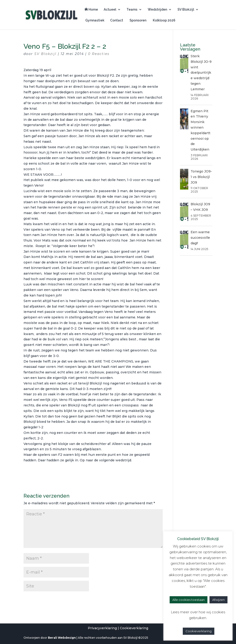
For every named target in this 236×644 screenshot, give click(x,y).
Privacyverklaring (102, 628)
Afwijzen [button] (218, 600)
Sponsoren (138, 20)
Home (91, 9)
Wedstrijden (157, 10)
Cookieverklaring (134, 628)
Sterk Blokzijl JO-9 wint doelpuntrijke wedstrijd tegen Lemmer (201, 73)
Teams (132, 10)
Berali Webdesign (62, 638)
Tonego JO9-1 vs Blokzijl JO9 (201, 177)
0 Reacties (99, 54)
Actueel (110, 10)
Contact (117, 20)
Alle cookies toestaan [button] (189, 600)
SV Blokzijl (186, 10)
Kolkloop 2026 (164, 20)
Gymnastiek (94, 20)
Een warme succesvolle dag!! (200, 238)
